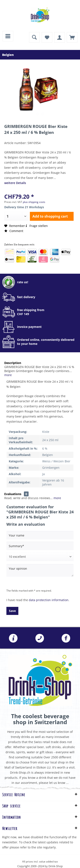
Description (13, 363)
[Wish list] (47, 37)
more (8, 375)
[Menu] (8, 36)
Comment (14, 231)
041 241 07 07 (40, 638)
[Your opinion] (40, 570)
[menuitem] (8, 36)
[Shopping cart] (72, 37)
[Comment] (40, 557)
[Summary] (40, 546)
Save (12, 611)
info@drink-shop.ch (13, 638)
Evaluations (13, 494)
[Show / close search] (34, 37)
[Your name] (40, 535)
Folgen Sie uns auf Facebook (66, 638)
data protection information (49, 600)
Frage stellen (36, 226)
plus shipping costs (34, 202)
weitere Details (15, 183)
